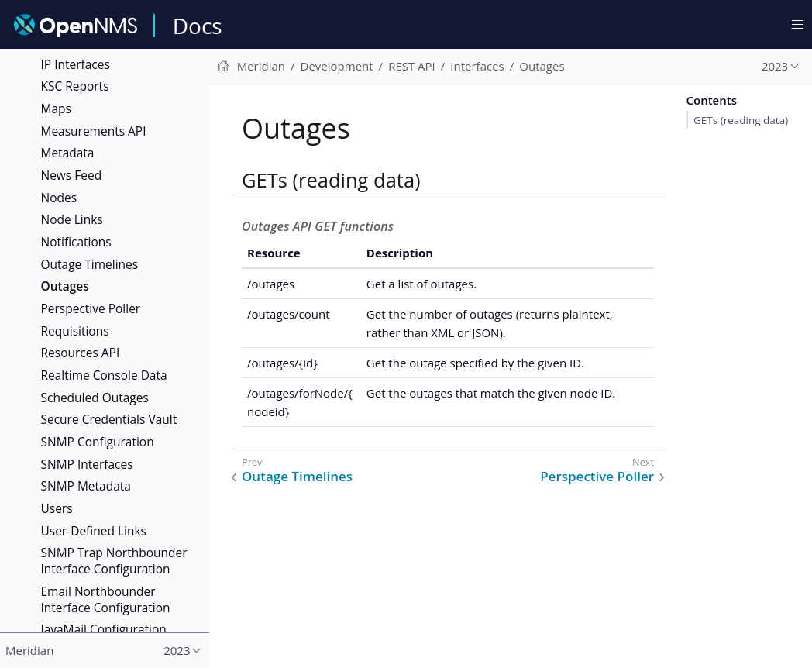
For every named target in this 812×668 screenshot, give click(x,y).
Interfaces (477, 66)
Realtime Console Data (104, 375)
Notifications (76, 242)
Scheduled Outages (95, 398)
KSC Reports (75, 86)
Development (337, 66)
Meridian (261, 66)
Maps (56, 108)
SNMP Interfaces (87, 464)
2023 (775, 66)
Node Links (72, 219)
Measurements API (94, 131)
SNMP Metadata (86, 486)
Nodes (59, 198)
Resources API (81, 353)
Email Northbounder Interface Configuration (106, 599)
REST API (412, 66)
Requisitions (75, 331)
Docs (198, 26)
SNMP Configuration (98, 442)
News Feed (72, 175)
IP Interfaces (76, 64)
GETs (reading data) (741, 120)
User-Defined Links (94, 531)
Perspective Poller (91, 308)
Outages (65, 286)
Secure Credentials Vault (109, 419)
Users (57, 508)
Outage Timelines (90, 264)
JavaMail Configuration (104, 629)
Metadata (68, 153)
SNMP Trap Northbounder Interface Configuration (114, 561)
